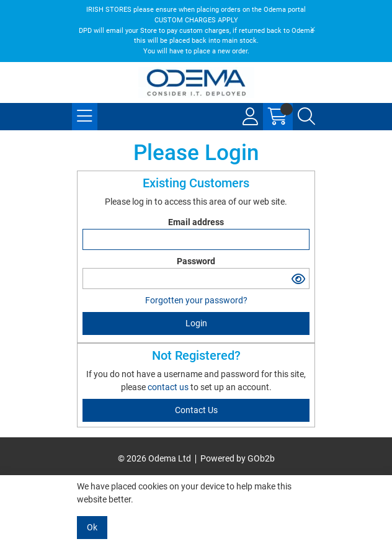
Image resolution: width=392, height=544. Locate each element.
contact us (169, 387)
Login (196, 323)
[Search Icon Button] (306, 117)
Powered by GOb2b (238, 458)
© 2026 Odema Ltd (154, 458)
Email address (196, 222)
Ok (92, 527)
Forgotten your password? (196, 300)
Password (196, 261)
